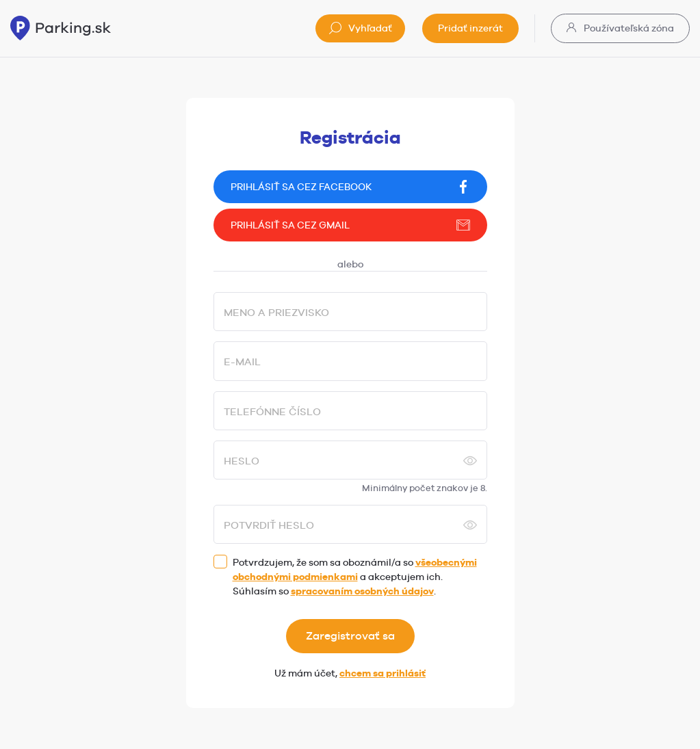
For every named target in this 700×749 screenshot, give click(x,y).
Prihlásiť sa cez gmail (350, 225)
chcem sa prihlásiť (383, 673)
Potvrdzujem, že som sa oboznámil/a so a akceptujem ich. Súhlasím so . (355, 577)
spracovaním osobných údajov (362, 591)
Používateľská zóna (620, 28)
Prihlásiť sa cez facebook (350, 187)
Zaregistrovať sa (350, 636)
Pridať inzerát (470, 28)
